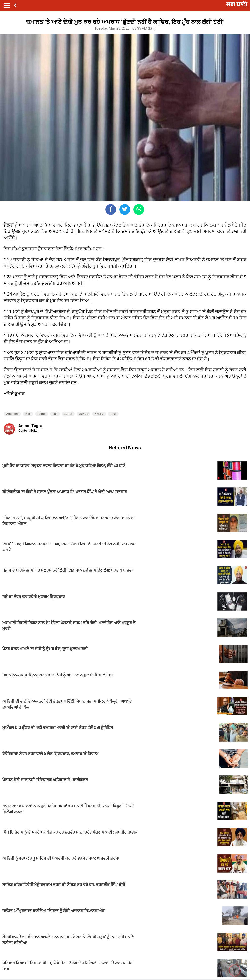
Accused (12, 414)
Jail (55, 414)
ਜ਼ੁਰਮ (113, 414)
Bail (28, 414)
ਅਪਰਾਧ (99, 414)
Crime (42, 414)
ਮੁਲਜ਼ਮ (68, 414)
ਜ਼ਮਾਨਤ (83, 414)
